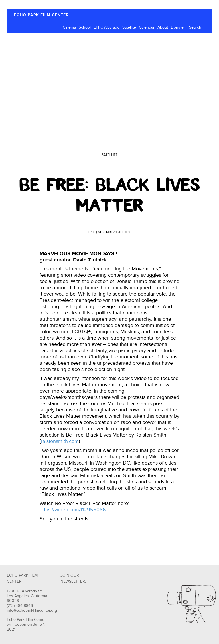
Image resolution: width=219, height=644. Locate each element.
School (85, 27)
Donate (177, 27)
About (163, 27)
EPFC (92, 232)
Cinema (69, 27)
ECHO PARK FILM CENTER (41, 15)
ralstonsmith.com (60, 441)
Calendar (147, 27)
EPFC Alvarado (107, 27)
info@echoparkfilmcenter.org (32, 611)
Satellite (129, 27)
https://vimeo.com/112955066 (73, 510)
